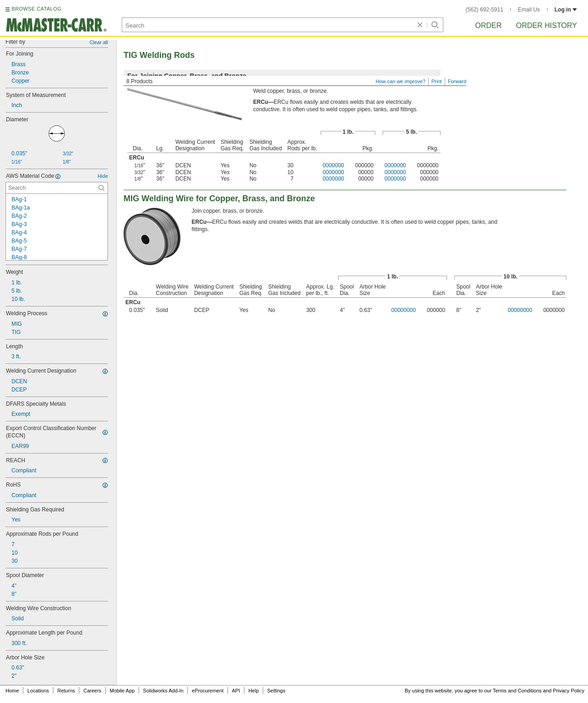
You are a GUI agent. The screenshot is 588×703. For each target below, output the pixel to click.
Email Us (529, 10)
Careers (92, 691)
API (236, 691)
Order (488, 26)
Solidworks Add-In (163, 691)
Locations (38, 691)
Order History (546, 26)
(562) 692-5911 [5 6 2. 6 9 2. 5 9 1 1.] (485, 10)
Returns (66, 691)
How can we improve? (401, 81)
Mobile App (122, 691)
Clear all (99, 42)
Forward (457, 81)
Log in (566, 10)
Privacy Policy (569, 691)
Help (254, 691)
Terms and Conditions (517, 691)
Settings (276, 691)
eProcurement (208, 691)
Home (12, 691)
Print (437, 81)
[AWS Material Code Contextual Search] (57, 188)
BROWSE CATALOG (36, 9)
